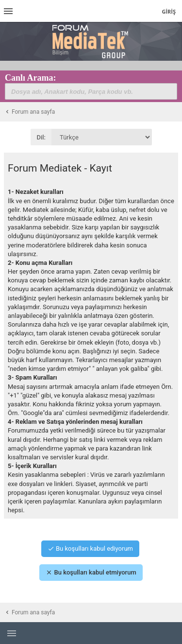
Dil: (41, 137)
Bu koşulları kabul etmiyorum (91, 572)
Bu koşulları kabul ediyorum (90, 548)
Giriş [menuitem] (169, 11)
